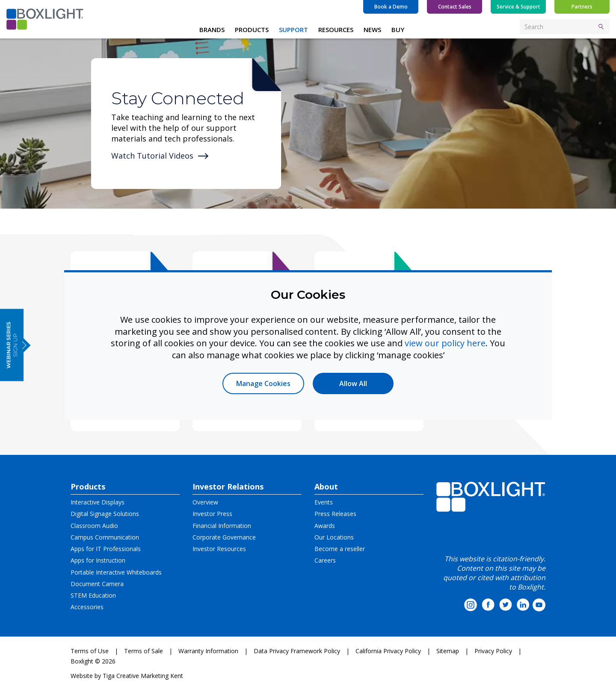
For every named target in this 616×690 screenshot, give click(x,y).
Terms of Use (90, 651)
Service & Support (518, 7)
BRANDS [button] (212, 29)
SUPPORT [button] (293, 29)
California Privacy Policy (388, 651)
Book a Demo (391, 7)
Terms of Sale (144, 651)
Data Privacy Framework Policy (297, 651)
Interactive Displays (98, 502)
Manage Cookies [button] (263, 383)
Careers (325, 560)
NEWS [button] (372, 29)
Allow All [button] (353, 383)
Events (324, 502)
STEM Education (93, 595)
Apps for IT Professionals (106, 549)
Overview (205, 502)
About (326, 487)
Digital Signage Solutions (105, 514)
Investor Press (212, 514)
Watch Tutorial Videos (152, 156)
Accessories (87, 607)
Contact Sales (455, 7)
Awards (325, 526)
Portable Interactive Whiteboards (116, 572)
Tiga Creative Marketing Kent (143, 676)
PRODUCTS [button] (252, 29)
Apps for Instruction (98, 560)
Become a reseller (340, 549)
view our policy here (445, 343)
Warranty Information (208, 651)
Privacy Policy (493, 651)
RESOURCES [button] (336, 29)
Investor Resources (219, 549)
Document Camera (97, 584)
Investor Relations (228, 487)
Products (88, 487)
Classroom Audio (94, 526)
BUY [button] (398, 29)
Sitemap (448, 651)
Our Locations (334, 537)
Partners (582, 7)
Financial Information (222, 526)
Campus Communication (105, 537)
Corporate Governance (224, 537)
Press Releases (335, 514)
